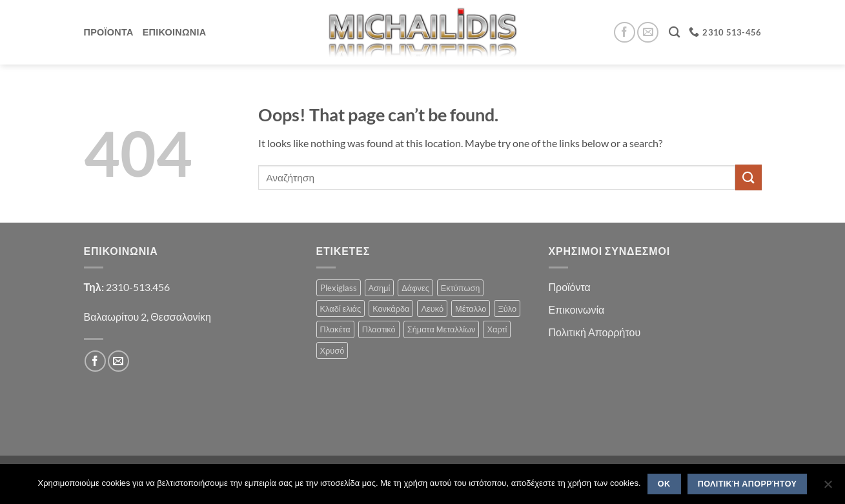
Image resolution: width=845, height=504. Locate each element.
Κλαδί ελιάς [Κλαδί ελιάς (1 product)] (341, 308)
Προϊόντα (570, 287)
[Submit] (748, 177)
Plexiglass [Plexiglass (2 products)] (339, 288)
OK (664, 484)
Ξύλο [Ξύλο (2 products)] (507, 308)
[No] (828, 488)
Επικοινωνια (175, 32)
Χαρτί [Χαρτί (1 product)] (497, 329)
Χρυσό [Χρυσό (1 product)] (332, 350)
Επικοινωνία (577, 309)
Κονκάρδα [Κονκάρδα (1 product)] (391, 308)
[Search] (674, 33)
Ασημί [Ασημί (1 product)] (380, 288)
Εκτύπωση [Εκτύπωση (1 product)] (461, 288)
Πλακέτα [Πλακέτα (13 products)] (335, 329)
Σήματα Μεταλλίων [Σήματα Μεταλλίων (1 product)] (442, 329)
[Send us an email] (648, 33)
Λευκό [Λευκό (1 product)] (432, 308)
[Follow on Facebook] (625, 33)
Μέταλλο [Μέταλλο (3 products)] (471, 308)
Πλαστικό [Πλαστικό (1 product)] (379, 329)
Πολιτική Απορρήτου (595, 332)
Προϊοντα (109, 32)
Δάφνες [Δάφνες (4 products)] (415, 288)
